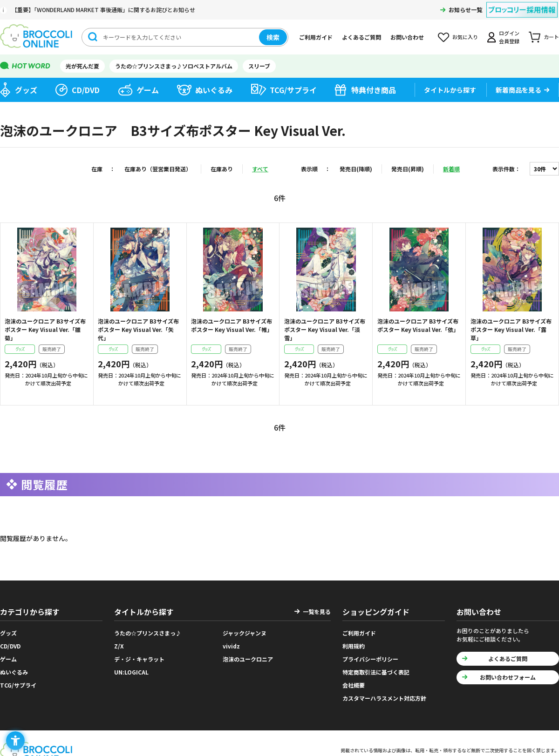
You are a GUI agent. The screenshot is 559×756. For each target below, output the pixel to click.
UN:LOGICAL (131, 672)
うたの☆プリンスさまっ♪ (148, 633)
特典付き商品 (374, 90)
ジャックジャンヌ (245, 633)
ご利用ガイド (316, 37)
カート (551, 37)
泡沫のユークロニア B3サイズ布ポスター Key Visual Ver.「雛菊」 (45, 329)
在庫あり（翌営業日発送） (158, 169)
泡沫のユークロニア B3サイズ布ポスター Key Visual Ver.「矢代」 (138, 329)
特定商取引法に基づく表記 (376, 672)
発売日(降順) (356, 169)
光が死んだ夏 (82, 66)
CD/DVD (86, 90)
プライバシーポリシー (370, 659)
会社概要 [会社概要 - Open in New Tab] (354, 685)
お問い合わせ (407, 37)
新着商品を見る (518, 90)
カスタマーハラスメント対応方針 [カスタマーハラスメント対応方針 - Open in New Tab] (384, 698)
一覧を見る (317, 611)
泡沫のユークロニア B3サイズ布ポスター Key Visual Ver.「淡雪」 (325, 329)
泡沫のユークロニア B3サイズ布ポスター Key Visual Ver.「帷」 (232, 325)
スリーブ (259, 66)
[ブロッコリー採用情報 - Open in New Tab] (522, 4)
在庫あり (222, 169)
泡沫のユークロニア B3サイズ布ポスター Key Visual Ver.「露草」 (511, 329)
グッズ (26, 90)
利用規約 (354, 646)
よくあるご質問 (361, 37)
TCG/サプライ (293, 90)
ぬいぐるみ (214, 90)
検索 (273, 37)
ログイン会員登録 (509, 37)
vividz (231, 646)
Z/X (119, 646)
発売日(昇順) (408, 169)
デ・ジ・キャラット (139, 659)
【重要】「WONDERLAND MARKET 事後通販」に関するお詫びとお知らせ (103, 10)
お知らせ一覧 (465, 10)
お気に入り (465, 37)
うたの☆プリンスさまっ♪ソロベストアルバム (174, 66)
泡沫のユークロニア (248, 659)
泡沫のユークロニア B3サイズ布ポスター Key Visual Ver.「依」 (418, 325)
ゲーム (148, 90)
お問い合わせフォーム (508, 677)
